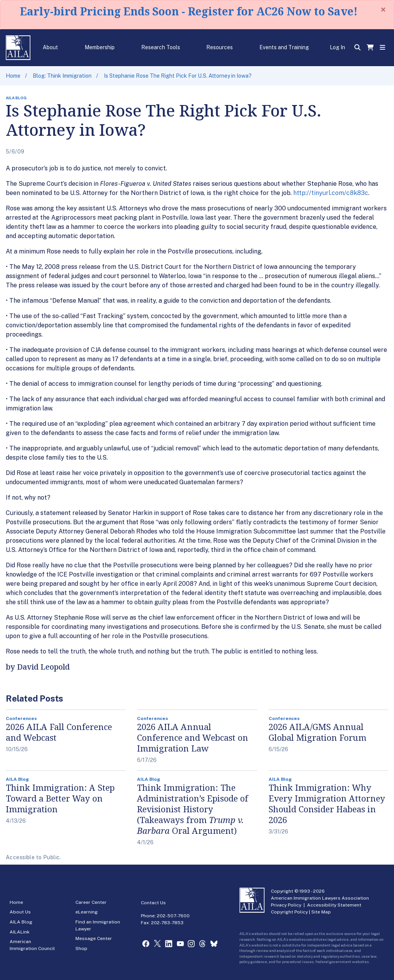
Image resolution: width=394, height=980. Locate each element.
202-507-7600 (173, 916)
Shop (81, 948)
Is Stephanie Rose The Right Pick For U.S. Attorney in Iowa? (178, 76)
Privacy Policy (286, 905)
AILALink (20, 932)
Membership (100, 47)
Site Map (321, 912)
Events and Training (284, 47)
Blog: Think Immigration (62, 76)
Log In (337, 47)
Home (13, 76)
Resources (220, 47)
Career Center (91, 902)
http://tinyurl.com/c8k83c (331, 193)
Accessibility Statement (334, 905)
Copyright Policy (289, 912)
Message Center (94, 938)
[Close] (383, 10)
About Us (20, 912)
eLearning (87, 912)
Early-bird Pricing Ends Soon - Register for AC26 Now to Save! (189, 11)
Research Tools (161, 47)
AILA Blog (21, 922)
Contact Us (153, 903)
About (50, 47)
